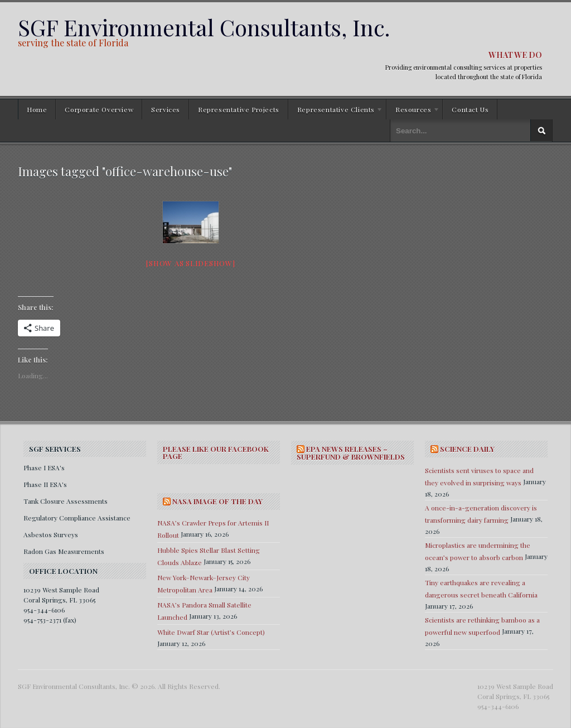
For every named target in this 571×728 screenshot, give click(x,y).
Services (166, 109)
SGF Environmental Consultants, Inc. (204, 27)
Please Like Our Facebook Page (216, 452)
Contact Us (470, 109)
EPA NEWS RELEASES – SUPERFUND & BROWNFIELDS (351, 453)
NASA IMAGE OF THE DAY (217, 501)
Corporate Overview (99, 109)
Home (37, 109)
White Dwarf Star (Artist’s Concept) (211, 632)
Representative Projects (239, 109)
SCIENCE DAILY (467, 449)
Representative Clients (336, 111)
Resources (413, 111)
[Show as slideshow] (190, 263)
